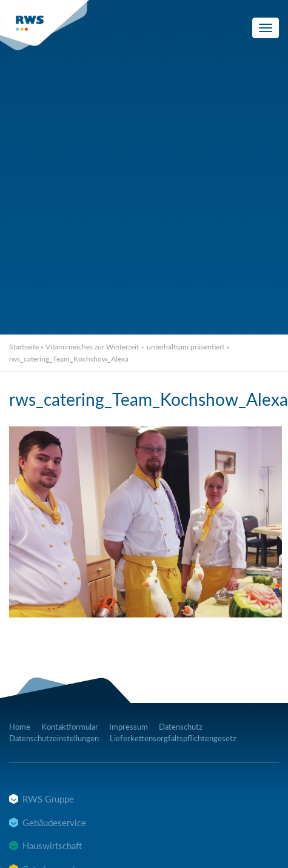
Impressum (129, 727)
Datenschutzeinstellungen (54, 738)
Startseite (24, 347)
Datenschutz (181, 727)
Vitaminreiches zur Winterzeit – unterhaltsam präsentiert (135, 347)
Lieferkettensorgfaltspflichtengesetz (173, 738)
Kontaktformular (70, 727)
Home (20, 727)
